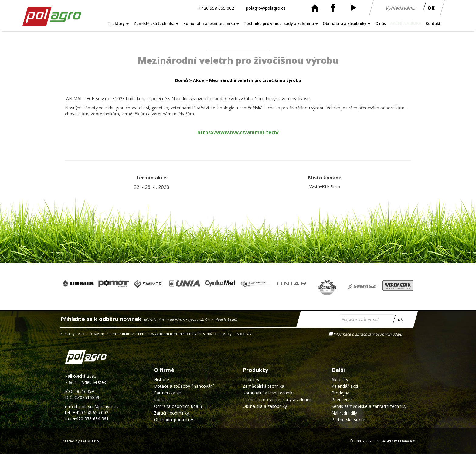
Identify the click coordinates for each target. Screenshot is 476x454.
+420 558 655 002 (216, 8)
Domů (182, 80)
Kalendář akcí (345, 386)
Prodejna (340, 393)
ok (401, 319)
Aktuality (340, 379)
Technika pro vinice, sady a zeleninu (281, 23)
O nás (381, 23)
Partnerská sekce (348, 420)
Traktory (118, 23)
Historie (161, 379)
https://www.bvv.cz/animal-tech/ (238, 132)
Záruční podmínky (171, 413)
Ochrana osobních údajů (178, 406)
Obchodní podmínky (173, 420)
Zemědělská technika (156, 23)
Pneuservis (342, 399)
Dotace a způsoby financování (184, 386)
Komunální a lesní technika (211, 23)
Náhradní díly (344, 413)
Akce (199, 80)
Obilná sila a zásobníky (347, 23)
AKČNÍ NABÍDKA (406, 24)
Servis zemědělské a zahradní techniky (369, 406)
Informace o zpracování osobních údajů (368, 334)
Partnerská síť (167, 393)
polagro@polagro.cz (266, 8)
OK (431, 8)
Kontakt (433, 23)
